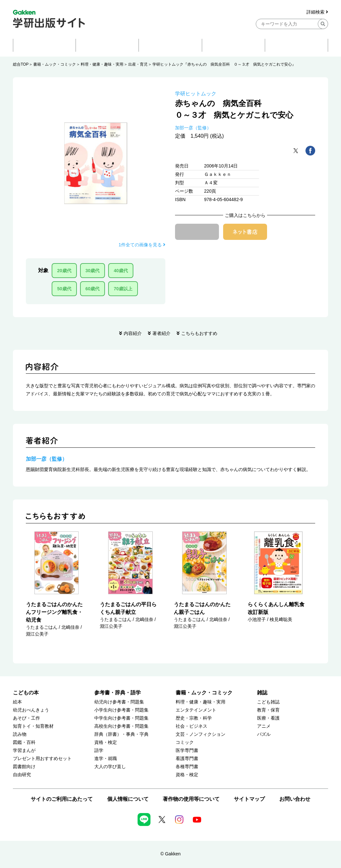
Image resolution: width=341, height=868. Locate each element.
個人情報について (128, 799)
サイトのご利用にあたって (62, 799)
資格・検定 (106, 742)
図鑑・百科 (24, 742)
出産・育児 (138, 64)
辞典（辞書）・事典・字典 (121, 734)
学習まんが (24, 750)
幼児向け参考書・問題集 (119, 702)
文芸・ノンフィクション (201, 734)
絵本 (17, 702)
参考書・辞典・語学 (118, 693)
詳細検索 (317, 12)
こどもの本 (26, 693)
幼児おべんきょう (31, 710)
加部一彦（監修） (193, 128)
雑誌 (262, 693)
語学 (99, 750)
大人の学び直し (110, 767)
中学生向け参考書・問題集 (121, 718)
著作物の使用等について (191, 799)
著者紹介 (161, 333)
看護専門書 (187, 759)
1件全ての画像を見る (142, 245)
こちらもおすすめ (199, 333)
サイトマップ (249, 799)
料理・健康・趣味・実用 (102, 64)
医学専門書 (187, 750)
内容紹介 (133, 333)
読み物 (20, 734)
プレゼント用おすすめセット (42, 759)
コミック (185, 742)
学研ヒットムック (196, 94)
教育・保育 (268, 710)
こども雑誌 (268, 702)
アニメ (264, 726)
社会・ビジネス (191, 726)
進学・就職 (106, 759)
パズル (264, 734)
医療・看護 (268, 718)
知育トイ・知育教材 (33, 726)
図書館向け (24, 767)
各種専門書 (187, 767)
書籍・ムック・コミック (55, 64)
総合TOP (21, 64)
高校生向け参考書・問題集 (121, 726)
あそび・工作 (26, 718)
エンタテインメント (196, 710)
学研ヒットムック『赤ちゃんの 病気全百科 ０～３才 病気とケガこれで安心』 (224, 64)
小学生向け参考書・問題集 (121, 710)
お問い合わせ (295, 799)
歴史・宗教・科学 (194, 718)
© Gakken (170, 854)
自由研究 (22, 775)
